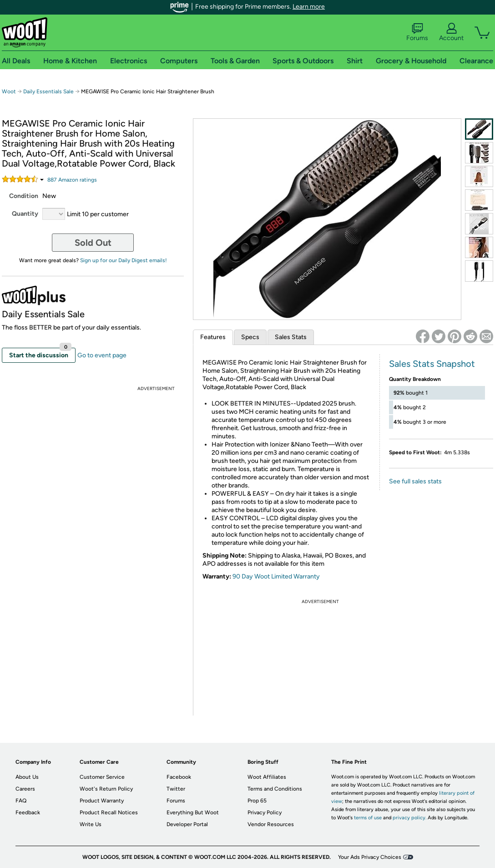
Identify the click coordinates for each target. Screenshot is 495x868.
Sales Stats (291, 337)
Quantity (25, 214)
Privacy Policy (265, 812)
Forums (417, 32)
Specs (250, 337)
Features (213, 337)
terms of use (368, 818)
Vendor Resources (271, 824)
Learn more (309, 7)
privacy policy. (409, 818)
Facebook (179, 777)
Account (451, 32)
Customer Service (102, 777)
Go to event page (102, 355)
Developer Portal (187, 824)
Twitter (176, 789)
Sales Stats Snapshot (432, 364)
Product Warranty (102, 801)
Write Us (91, 824)
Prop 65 (257, 801)
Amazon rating (72, 180)
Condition (24, 196)
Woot (9, 91)
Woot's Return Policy (106, 789)
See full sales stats (415, 481)
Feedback (28, 812)
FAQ (21, 801)
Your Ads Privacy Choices (370, 857)
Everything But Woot (193, 812)
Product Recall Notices (109, 812)
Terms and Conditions (275, 789)
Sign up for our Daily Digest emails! (124, 260)
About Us (27, 777)
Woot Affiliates (267, 777)
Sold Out (93, 243)
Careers (25, 789)
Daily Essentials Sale (49, 91)
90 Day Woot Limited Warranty (276, 576)
